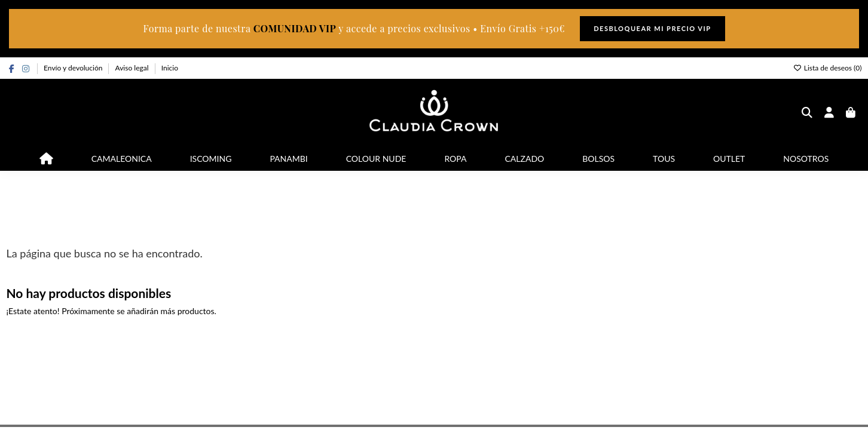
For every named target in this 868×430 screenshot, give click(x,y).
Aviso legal (133, 68)
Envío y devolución (74, 68)
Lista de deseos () (828, 68)
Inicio (170, 68)
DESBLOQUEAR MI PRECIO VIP (652, 28)
